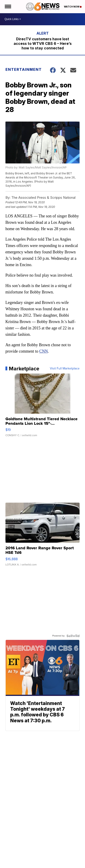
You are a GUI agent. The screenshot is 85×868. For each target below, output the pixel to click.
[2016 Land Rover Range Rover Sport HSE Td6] (43, 537)
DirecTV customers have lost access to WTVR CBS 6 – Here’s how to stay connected (43, 43)
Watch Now (73, 7)
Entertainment (24, 69)
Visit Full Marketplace (65, 369)
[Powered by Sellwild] (73, 636)
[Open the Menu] (8, 7)
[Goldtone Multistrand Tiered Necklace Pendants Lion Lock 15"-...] (43, 407)
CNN (44, 351)
